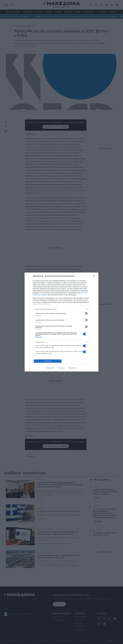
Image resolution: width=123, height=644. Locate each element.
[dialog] (61, 322)
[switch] (85, 313)
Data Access (61, 368)
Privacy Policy (72, 368)
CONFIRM (48, 361)
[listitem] (61, 309)
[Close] (95, 276)
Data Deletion (51, 368)
